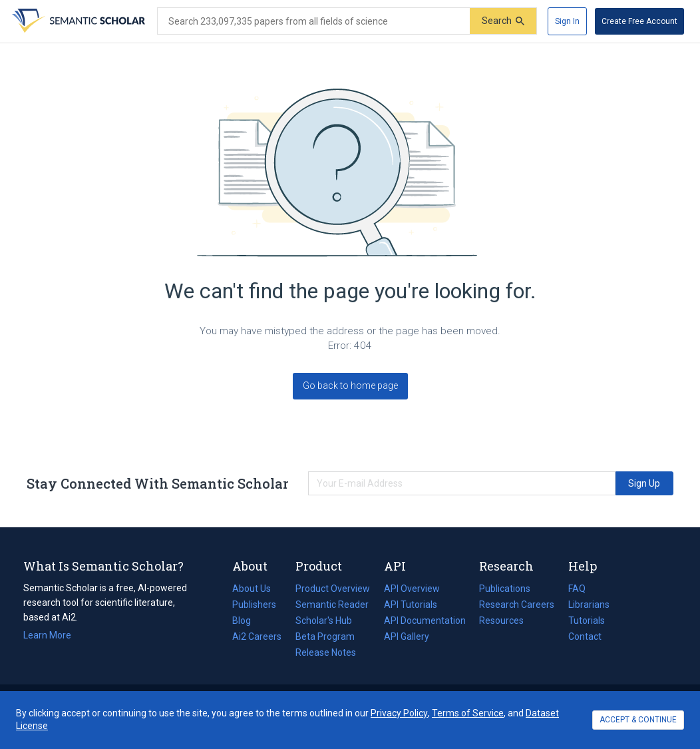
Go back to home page (350, 385)
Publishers (254, 605)
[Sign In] (567, 21)
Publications (505, 589)
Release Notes (326, 652)
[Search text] (314, 21)
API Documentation (425, 621)
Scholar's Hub (324, 621)
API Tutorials (411, 605)
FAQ (577, 589)
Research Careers (517, 605)
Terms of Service (468, 713)
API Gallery (407, 636)
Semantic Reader (332, 605)
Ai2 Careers (257, 636)
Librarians (589, 605)
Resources (501, 621)
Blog (247, 621)
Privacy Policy (399, 713)
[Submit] (503, 21)
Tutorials (587, 621)
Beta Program (325, 636)
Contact (585, 636)
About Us (252, 589)
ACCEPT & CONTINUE (638, 720)
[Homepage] (77, 21)
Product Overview (333, 589)
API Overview (412, 589)
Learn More (47, 635)
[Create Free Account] (639, 21)
